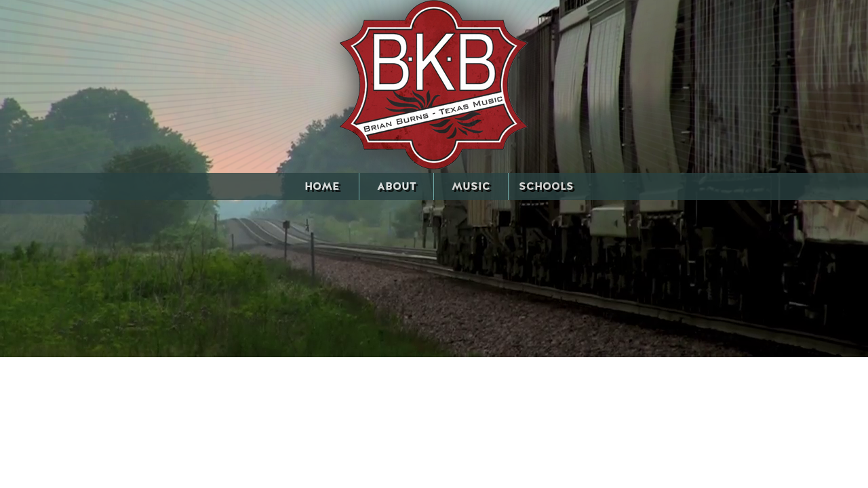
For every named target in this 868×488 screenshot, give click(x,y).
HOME (322, 186)
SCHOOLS (546, 186)
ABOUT (397, 186)
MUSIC (471, 186)
